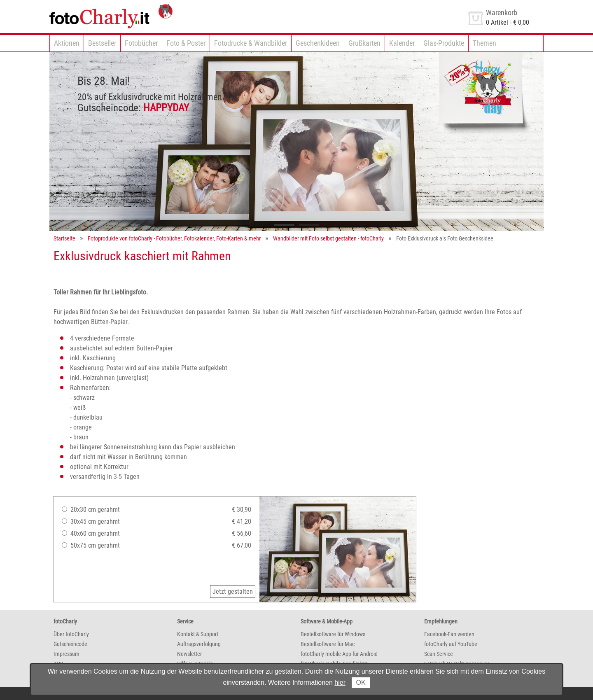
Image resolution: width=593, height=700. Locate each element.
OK (361, 682)
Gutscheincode (70, 644)
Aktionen (67, 43)
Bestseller (102, 43)
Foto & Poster (186, 43)
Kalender (402, 43)
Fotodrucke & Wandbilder (251, 43)
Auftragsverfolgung (199, 644)
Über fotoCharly (71, 634)
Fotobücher (141, 43)
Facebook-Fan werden (449, 634)
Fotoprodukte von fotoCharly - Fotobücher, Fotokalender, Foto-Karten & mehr (174, 238)
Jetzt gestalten (233, 591)
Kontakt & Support (198, 634)
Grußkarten (364, 43)
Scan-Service (439, 654)
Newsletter (189, 654)
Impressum (67, 654)
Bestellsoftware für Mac (328, 644)
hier (340, 682)
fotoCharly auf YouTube (451, 644)
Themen (484, 43)
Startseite (64, 238)
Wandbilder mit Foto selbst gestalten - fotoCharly (328, 238)
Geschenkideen (318, 43)
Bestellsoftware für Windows (333, 634)
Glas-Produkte (444, 43)
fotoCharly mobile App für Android (339, 654)
